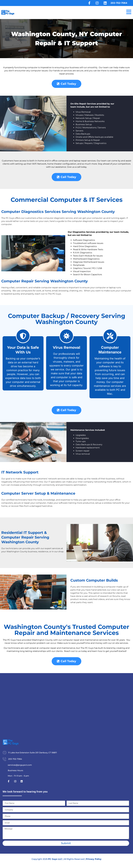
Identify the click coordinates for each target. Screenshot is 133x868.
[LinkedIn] (105, 3)
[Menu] (128, 12)
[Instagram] (97, 3)
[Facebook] (89, 3)
